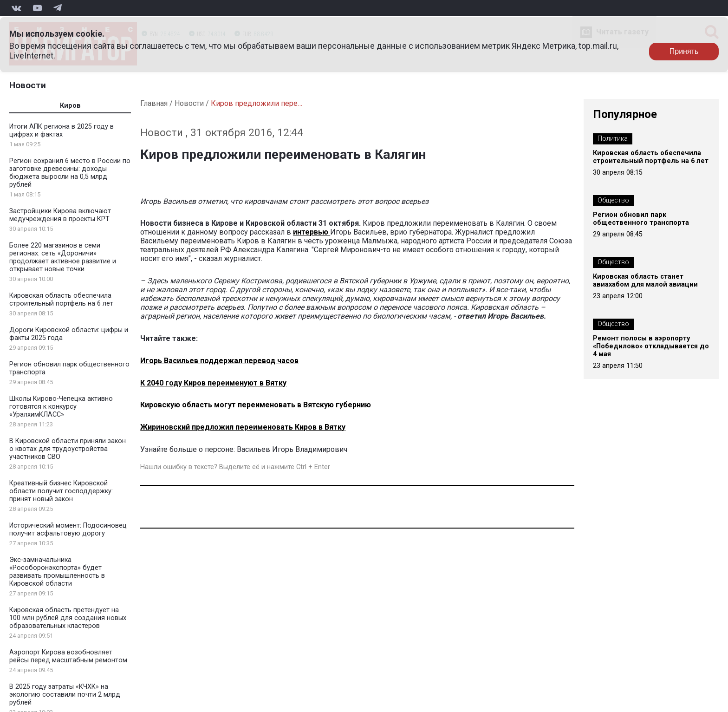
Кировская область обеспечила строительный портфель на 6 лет (61, 300)
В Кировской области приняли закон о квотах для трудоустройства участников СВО (68, 449)
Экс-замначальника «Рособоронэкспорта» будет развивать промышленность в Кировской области (57, 572)
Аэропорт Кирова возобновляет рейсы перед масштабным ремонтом (68, 656)
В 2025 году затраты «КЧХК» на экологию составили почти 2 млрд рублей (65, 695)
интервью (312, 232)
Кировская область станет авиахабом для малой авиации (645, 281)
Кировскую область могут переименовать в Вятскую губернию (256, 405)
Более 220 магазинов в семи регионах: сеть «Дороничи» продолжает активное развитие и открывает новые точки (63, 257)
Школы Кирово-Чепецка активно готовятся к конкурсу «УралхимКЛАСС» (61, 407)
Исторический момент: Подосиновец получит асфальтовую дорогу (68, 529)
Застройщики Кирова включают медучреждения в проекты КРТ (60, 215)
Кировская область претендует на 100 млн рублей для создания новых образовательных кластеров (68, 618)
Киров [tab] (70, 106)
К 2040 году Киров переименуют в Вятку (213, 383)
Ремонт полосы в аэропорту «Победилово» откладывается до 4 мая (651, 346)
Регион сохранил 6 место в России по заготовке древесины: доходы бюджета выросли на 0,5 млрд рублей (70, 173)
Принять (684, 51)
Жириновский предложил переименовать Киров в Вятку (243, 427)
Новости (28, 85)
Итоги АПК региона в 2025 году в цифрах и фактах (62, 131)
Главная (154, 103)
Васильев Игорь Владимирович (292, 449)
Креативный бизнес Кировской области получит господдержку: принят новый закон (61, 491)
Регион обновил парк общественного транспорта (641, 219)
